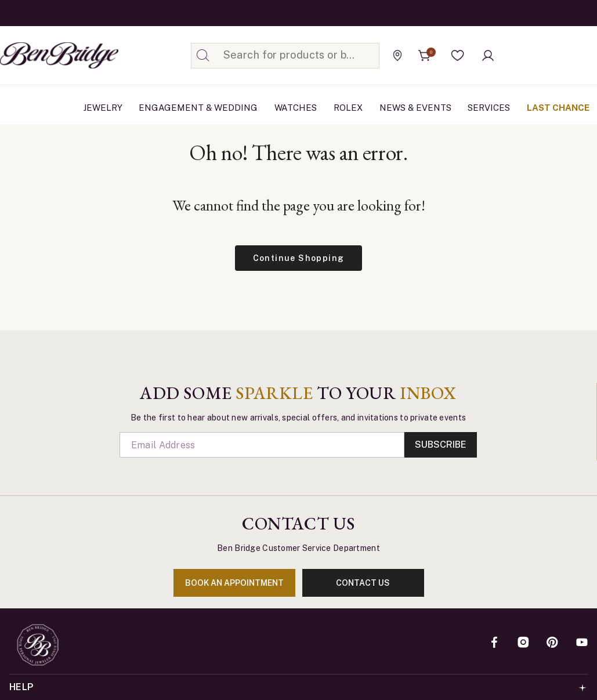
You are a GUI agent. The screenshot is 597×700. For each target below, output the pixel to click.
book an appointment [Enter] (234, 583)
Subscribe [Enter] (441, 445)
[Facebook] (494, 643)
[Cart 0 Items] (425, 56)
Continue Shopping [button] (299, 258)
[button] (458, 56)
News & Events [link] (415, 108)
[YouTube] (582, 643)
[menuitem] (103, 108)
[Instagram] (523, 643)
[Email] (262, 445)
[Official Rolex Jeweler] (544, 55)
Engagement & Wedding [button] (198, 108)
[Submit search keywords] (203, 56)
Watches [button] (296, 108)
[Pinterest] (552, 643)
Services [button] (489, 108)
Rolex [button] (348, 108)
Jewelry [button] (103, 108)
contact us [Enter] (363, 583)
